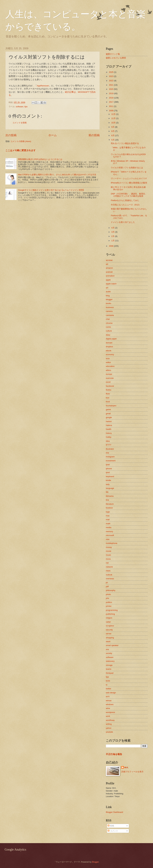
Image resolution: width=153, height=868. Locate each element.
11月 (114, 118)
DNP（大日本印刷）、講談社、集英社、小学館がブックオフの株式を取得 (129, 195)
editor (108, 362)
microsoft (110, 535)
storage (109, 665)
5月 (113, 140)
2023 (111, 76)
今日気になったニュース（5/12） (126, 205)
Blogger (95, 862)
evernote (110, 378)
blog (108, 296)
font (107, 398)
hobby (109, 437)
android (109, 272)
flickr (108, 394)
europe (109, 374)
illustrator (110, 449)
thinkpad (110, 673)
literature (110, 504)
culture (109, 331)
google (109, 417)
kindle (108, 480)
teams (109, 669)
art (107, 288)
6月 (113, 135)
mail (108, 520)
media (109, 527)
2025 (111, 72)
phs (107, 598)
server (109, 634)
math (108, 524)
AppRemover (43, 86)
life (107, 492)
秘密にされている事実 (116, 58)
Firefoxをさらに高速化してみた (125, 200)
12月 (114, 114)
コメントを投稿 (20, 123)
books (108, 303)
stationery (110, 661)
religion (109, 618)
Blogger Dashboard (114, 812)
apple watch (111, 284)
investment (111, 461)
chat (108, 319)
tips (26, 107)
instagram (110, 457)
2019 (111, 93)
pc (107, 582)
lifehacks (110, 496)
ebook (109, 351)
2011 (111, 106)
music (108, 555)
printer (109, 606)
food (108, 402)
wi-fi (108, 697)
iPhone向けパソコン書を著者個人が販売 (129, 183)
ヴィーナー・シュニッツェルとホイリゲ (129, 178)
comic (108, 327)
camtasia (110, 315)
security (109, 630)
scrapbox (110, 626)
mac (108, 516)
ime (107, 453)
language (110, 488)
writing (109, 724)
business (110, 307)
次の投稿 (11, 135)
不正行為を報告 (114, 754)
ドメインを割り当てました (123, 222)
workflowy (110, 720)
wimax (109, 701)
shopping (110, 638)
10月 (114, 123)
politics (109, 602)
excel (108, 382)
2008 (111, 246)
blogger (109, 299)
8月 (113, 131)
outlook (109, 575)
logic (108, 512)
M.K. (126, 767)
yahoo (109, 728)
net (107, 563)
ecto (108, 358)
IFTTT (109, 445)
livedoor (109, 508)
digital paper (111, 339)
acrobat (109, 260)
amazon (109, 268)
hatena (109, 425)
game (108, 410)
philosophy (111, 590)
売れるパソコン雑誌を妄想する (125, 143)
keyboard (110, 476)
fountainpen (111, 406)
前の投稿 (94, 135)
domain (109, 343)
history (109, 433)
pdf (107, 586)
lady (108, 484)
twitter (108, 689)
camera (109, 311)
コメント (113, 831)
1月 (113, 241)
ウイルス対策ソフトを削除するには (127, 168)
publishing (110, 614)
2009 (111, 111)
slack (108, 641)
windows (110, 704)
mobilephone (112, 543)
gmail (108, 414)
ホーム (53, 135)
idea (108, 441)
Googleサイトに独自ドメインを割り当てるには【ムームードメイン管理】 (51, 190)
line (107, 500)
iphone (109, 469)
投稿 (111, 826)
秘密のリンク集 (113, 54)
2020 (111, 89)
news (108, 571)
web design (111, 693)
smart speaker (112, 645)
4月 (113, 228)
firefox (109, 390)
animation (110, 276)
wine (108, 708)
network (109, 567)
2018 (111, 98)
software (20, 107)
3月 (113, 232)
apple (108, 280)
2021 (111, 85)
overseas (110, 579)
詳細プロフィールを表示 (132, 772)
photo (108, 594)
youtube (109, 732)
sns (107, 649)
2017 (111, 102)
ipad (108, 465)
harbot (109, 421)
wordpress (110, 712)
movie (108, 551)
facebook (110, 386)
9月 (113, 127)
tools (108, 681)
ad (107, 264)
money (109, 547)
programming (112, 610)
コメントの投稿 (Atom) (21, 141)
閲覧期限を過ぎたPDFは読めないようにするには (40, 159)
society (109, 653)
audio (108, 292)
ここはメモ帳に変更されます (20, 150)
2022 (111, 81)
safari (108, 622)
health (109, 429)
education (110, 366)
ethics (108, 370)
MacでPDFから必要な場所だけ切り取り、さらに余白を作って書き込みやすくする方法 (57, 175)
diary (108, 335)
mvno (108, 559)
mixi (108, 539)
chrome (109, 323)
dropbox (109, 347)
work (108, 716)
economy (110, 354)
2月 (113, 236)
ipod (108, 472)
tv (107, 685)
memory (109, 531)
